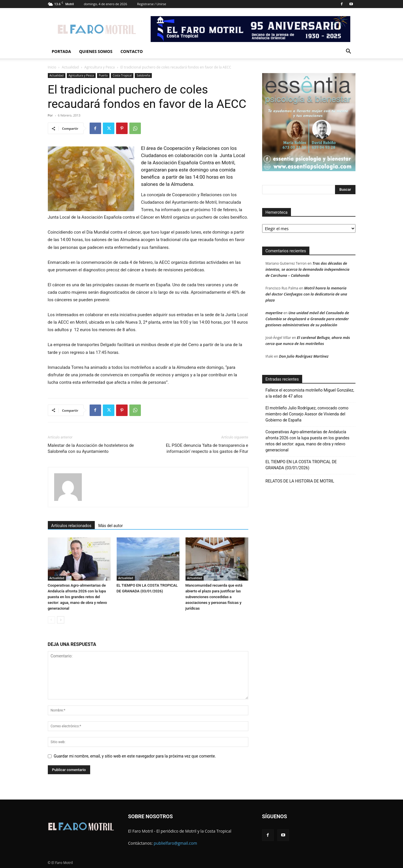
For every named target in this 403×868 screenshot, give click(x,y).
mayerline (274, 313)
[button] (349, 52)
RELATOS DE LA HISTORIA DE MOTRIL (300, 481)
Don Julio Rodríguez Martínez (304, 356)
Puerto (103, 75)
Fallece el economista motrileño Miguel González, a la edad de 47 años (310, 393)
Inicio (52, 67)
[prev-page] (51, 620)
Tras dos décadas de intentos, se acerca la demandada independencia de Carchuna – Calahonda (308, 269)
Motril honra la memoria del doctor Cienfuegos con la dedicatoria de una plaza (306, 294)
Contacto (132, 51)
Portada (62, 51)
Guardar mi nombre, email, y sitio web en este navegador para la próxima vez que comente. (135, 756)
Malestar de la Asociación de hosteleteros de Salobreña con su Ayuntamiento (91, 448)
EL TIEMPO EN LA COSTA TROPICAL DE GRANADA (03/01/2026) (301, 465)
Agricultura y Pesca (100, 67)
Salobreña (143, 75)
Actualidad (70, 67)
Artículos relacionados (71, 526)
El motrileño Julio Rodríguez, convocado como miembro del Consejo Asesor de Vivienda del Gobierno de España (307, 414)
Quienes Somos (96, 51)
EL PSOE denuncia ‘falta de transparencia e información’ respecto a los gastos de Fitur (207, 448)
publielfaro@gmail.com (176, 843)
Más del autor (110, 526)
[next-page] (61, 620)
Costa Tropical (122, 75)
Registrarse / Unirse (152, 4)
